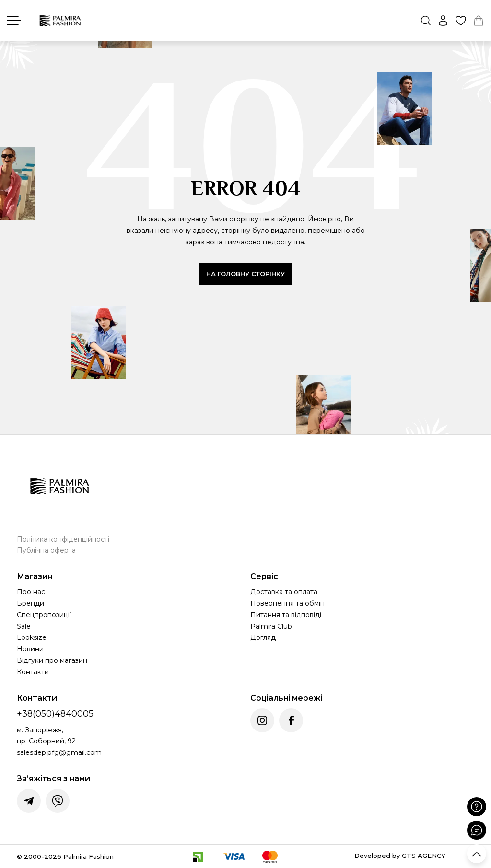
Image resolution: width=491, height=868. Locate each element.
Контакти (33, 672)
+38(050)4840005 (55, 714)
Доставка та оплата (284, 592)
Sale (24, 626)
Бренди (30, 603)
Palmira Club (271, 626)
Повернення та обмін (287, 603)
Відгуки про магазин (52, 660)
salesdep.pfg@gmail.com (59, 752)
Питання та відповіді (286, 615)
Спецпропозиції (44, 615)
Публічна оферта (46, 550)
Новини (30, 649)
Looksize (32, 637)
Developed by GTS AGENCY (400, 856)
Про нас (31, 592)
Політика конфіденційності (63, 539)
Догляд (263, 637)
